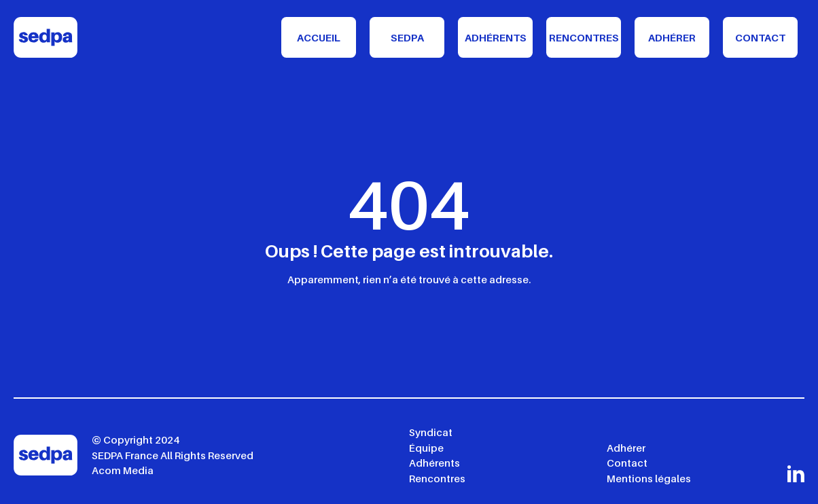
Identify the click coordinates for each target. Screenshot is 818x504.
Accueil (319, 37)
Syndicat (431, 432)
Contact (760, 37)
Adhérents (496, 37)
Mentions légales (649, 478)
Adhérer (672, 37)
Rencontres (584, 37)
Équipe (426, 448)
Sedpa (407, 37)
